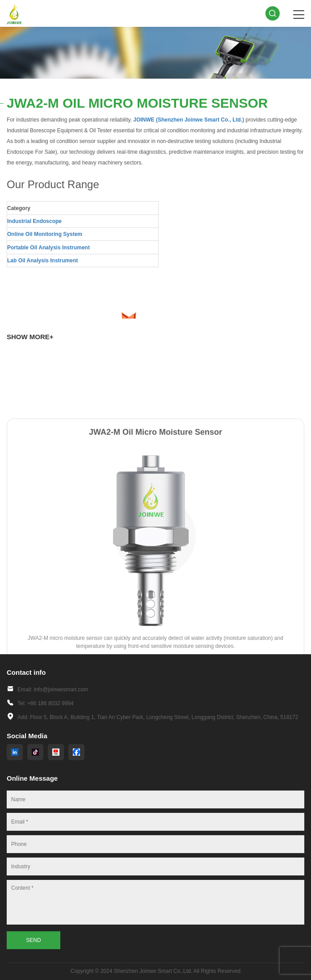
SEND (33, 940)
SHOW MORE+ (30, 337)
